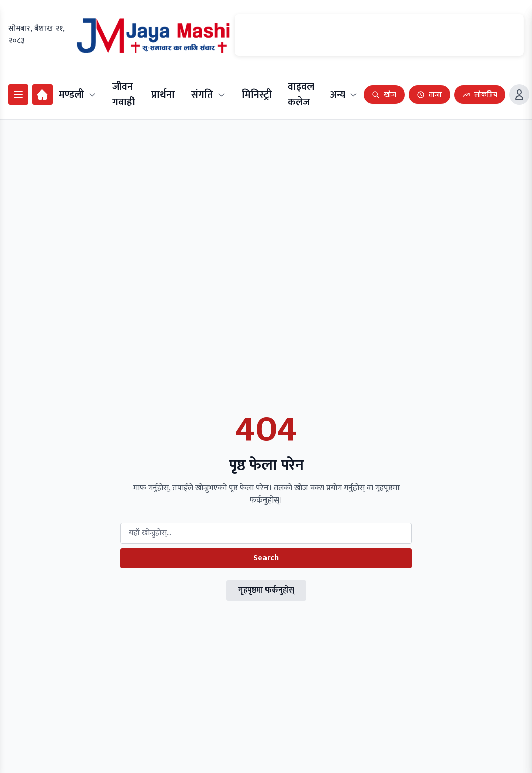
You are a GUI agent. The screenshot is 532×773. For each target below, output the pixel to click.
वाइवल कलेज (301, 95)
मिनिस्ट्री (257, 95)
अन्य (344, 95)
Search (266, 558)
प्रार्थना (163, 95)
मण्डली (77, 95)
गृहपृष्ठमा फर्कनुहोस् (266, 590)
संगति (208, 95)
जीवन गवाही (124, 95)
